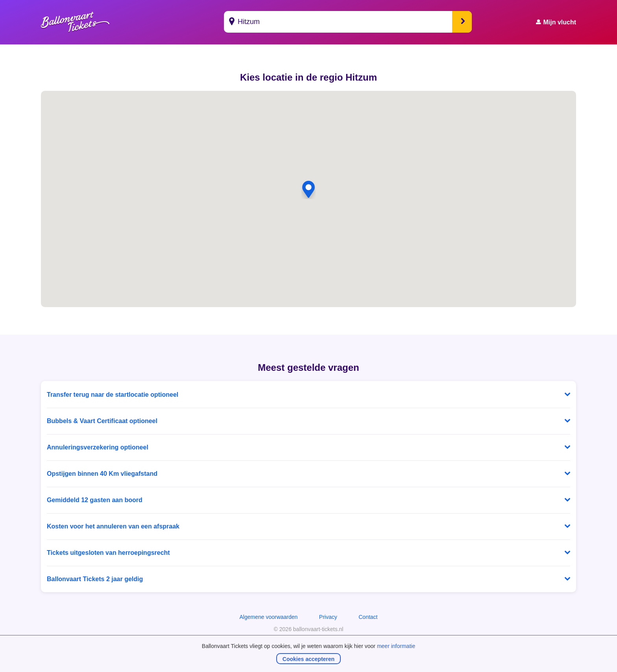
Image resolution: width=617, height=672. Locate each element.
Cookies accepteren (308, 659)
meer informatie (396, 646)
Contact (368, 617)
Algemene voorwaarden (268, 617)
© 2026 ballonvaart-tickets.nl (309, 629)
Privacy (328, 617)
